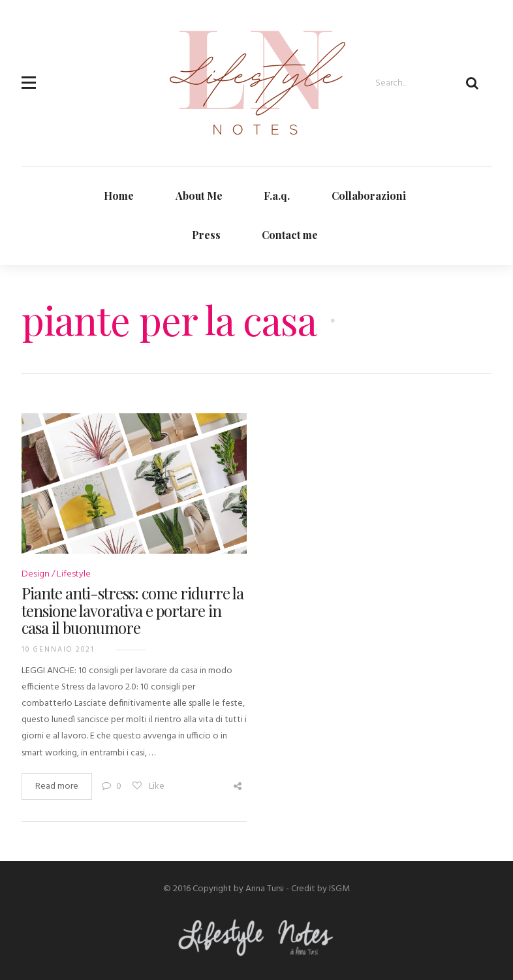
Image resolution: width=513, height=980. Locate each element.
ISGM (339, 889)
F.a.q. (277, 196)
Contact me (290, 235)
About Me (199, 196)
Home (119, 196)
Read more (57, 786)
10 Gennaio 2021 (58, 650)
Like (148, 786)
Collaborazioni (369, 196)
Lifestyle (74, 574)
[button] (29, 75)
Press (206, 235)
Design (36, 574)
